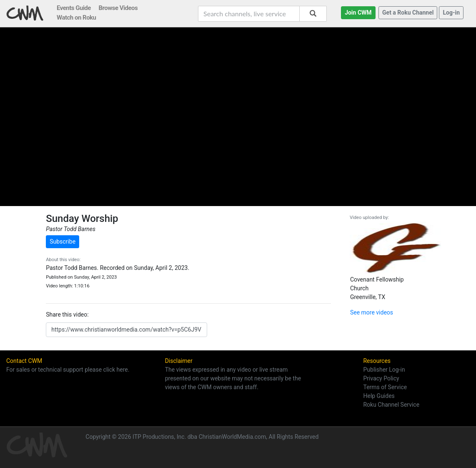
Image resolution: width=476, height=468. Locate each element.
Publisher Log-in (384, 370)
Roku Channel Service (391, 405)
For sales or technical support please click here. (68, 370)
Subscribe (63, 242)
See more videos (372, 312)
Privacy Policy (381, 378)
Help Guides (379, 396)
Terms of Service (385, 387)
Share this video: (67, 315)
